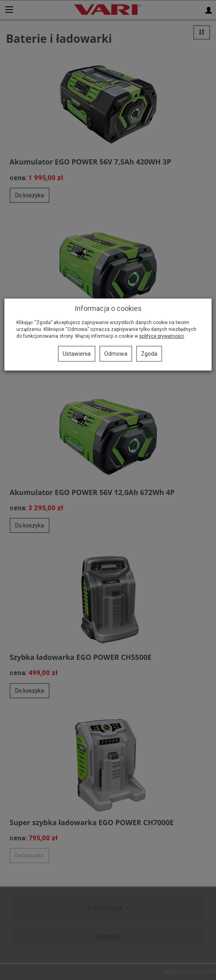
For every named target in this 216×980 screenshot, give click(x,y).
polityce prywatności (162, 336)
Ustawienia (77, 354)
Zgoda (149, 354)
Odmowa (116, 354)
